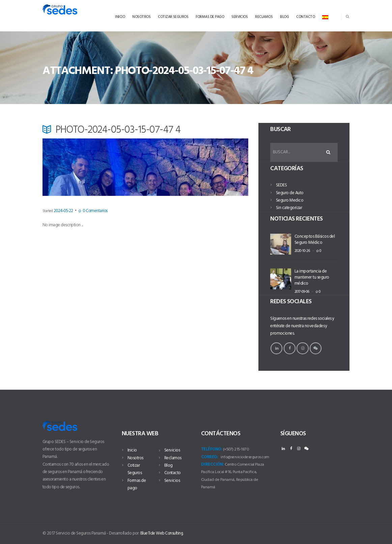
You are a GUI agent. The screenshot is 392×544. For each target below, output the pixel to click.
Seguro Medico (290, 201)
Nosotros (135, 458)
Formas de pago (137, 484)
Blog (169, 465)
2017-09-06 (301, 291)
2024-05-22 (62, 211)
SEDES (281, 186)
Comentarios (89, 211)
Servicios (172, 450)
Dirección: (213, 464)
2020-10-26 (301, 251)
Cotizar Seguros (135, 469)
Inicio (132, 450)
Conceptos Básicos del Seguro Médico (314, 240)
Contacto (173, 473)
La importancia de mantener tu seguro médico (312, 278)
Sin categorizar (289, 209)
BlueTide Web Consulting (162, 533)
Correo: (209, 457)
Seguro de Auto (290, 194)
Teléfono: (212, 449)
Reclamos (173, 458)
